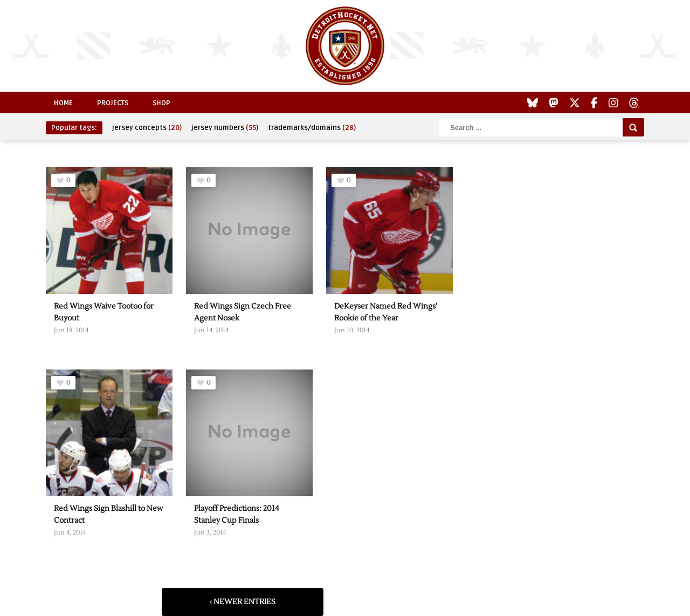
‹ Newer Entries (243, 602)
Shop (161, 103)
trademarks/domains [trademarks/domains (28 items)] (312, 128)
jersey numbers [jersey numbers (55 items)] (225, 128)
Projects (113, 103)
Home (63, 103)
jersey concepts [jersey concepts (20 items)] (147, 128)
